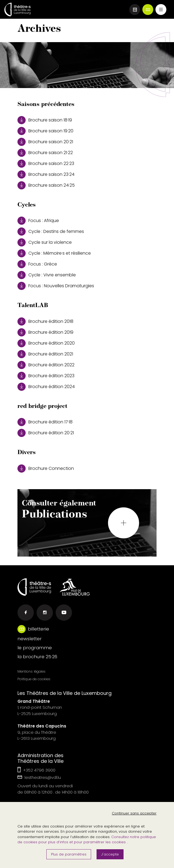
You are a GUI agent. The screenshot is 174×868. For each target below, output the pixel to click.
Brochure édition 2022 (46, 365)
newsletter (30, 639)
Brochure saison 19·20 (45, 131)
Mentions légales (31, 671)
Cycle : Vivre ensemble (47, 275)
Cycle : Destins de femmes (51, 232)
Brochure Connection (46, 469)
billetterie (38, 629)
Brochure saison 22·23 (46, 164)
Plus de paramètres (69, 854)
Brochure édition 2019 (45, 332)
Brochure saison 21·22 (45, 153)
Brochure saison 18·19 (45, 120)
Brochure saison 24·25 (46, 185)
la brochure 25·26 (37, 657)
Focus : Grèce (37, 264)
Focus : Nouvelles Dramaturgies (56, 286)
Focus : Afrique (38, 221)
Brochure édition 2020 (46, 343)
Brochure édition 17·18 (45, 422)
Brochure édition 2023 (46, 376)
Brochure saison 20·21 (45, 142)
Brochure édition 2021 (45, 354)
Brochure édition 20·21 (46, 433)
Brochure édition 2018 (45, 321)
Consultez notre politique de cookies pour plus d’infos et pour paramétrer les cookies (87, 840)
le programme (35, 648)
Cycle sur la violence (45, 242)
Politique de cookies (34, 679)
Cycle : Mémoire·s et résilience (54, 253)
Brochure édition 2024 (46, 387)
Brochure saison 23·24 (46, 174)
